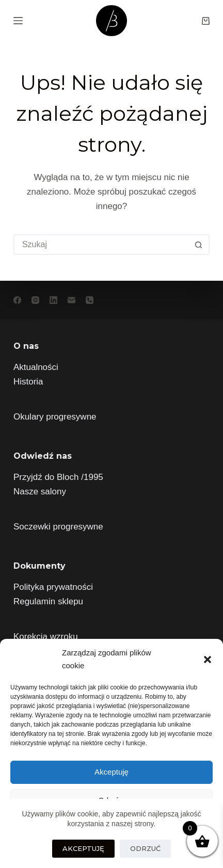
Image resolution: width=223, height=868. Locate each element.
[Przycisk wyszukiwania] (198, 245)
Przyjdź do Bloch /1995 (58, 477)
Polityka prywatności (53, 587)
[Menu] (18, 21)
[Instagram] (35, 300)
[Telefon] (90, 300)
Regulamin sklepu (48, 601)
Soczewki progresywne (58, 527)
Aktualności (36, 367)
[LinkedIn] (53, 300)
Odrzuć (145, 848)
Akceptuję (111, 772)
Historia (28, 382)
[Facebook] (17, 300)
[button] (208, 660)
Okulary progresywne (55, 417)
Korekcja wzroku (46, 637)
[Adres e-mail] (71, 300)
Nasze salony (40, 492)
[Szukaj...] (101, 245)
